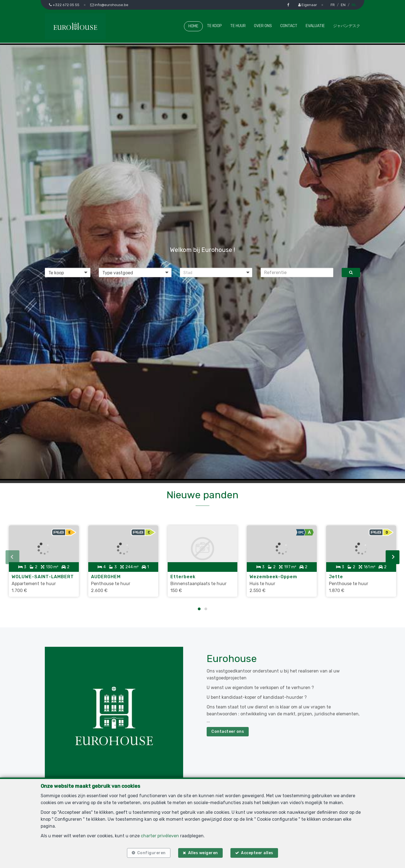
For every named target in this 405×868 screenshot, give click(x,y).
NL (354, 5)
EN (343, 5)
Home (193, 26)
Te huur (238, 26)
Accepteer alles (259, 852)
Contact (289, 26)
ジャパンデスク (347, 26)
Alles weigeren (203, 852)
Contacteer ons (228, 728)
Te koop (214, 26)
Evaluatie (315, 26)
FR (333, 5)
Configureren (150, 852)
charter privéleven (160, 834)
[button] (216, 272)
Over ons (263, 26)
